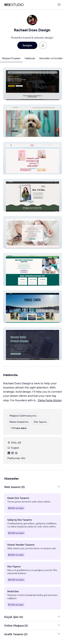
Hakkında (30, 58)
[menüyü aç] (59, 5)
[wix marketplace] (14, 5)
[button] (32, 84)
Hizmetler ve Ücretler (51, 58)
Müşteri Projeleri (11, 58)
